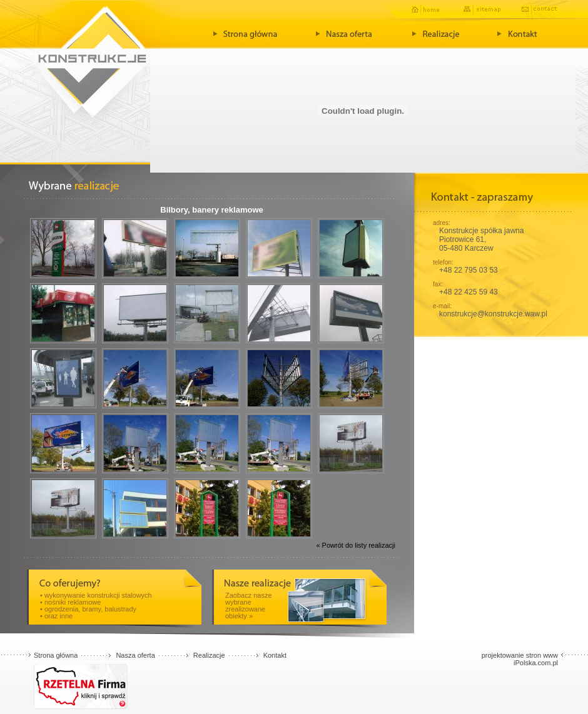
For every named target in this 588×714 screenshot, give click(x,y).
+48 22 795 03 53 (469, 270)
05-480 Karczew (466, 248)
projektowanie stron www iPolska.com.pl (520, 659)
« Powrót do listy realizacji (356, 545)
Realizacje (209, 655)
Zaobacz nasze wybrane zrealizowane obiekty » (249, 606)
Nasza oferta (135, 655)
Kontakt (275, 655)
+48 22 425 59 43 (469, 292)
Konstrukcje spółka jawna (481, 231)
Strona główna (56, 655)
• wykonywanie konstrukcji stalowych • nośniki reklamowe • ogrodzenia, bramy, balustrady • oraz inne (96, 606)
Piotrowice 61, (463, 239)
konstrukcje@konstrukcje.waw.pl (493, 314)
